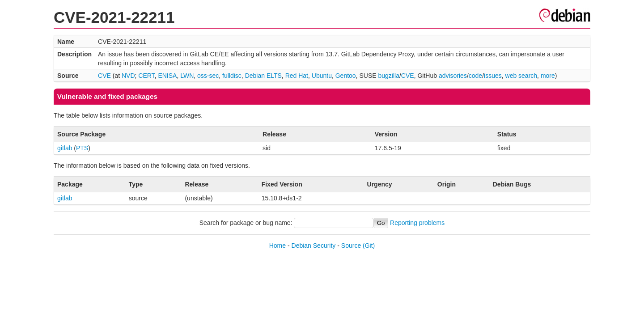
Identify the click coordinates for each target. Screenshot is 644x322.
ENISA (167, 76)
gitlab (65, 148)
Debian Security (314, 246)
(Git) (369, 246)
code (475, 76)
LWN (187, 76)
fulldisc (232, 76)
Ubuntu (322, 76)
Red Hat (297, 76)
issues (493, 76)
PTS (82, 148)
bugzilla (388, 76)
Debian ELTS (263, 76)
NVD (128, 76)
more (548, 76)
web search (521, 76)
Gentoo (346, 76)
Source (351, 246)
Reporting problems (417, 223)
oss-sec (208, 76)
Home (278, 246)
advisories (453, 76)
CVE (104, 76)
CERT (146, 76)
